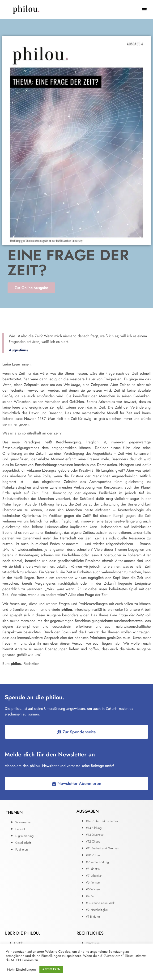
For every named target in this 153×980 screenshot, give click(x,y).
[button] (144, 10)
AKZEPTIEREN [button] (51, 969)
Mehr (11, 969)
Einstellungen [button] (26, 969)
